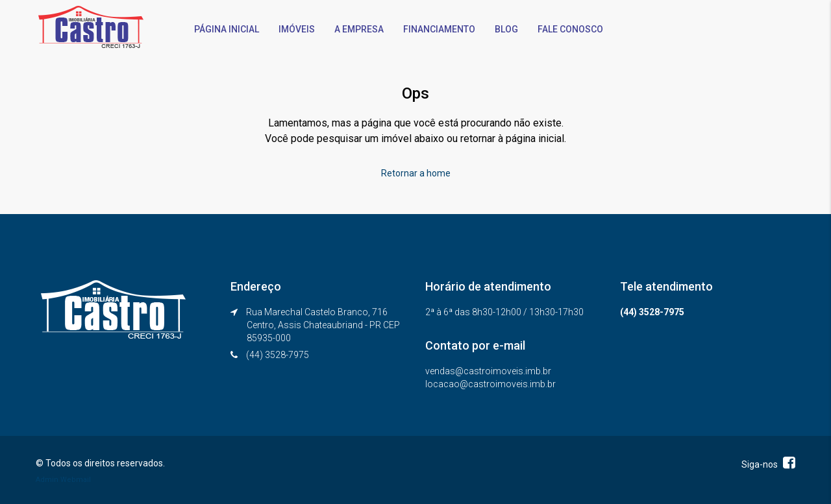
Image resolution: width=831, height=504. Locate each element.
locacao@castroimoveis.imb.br (490, 384)
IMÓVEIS (297, 29)
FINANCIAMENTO (439, 29)
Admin (47, 480)
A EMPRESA (359, 29)
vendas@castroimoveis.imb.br (488, 371)
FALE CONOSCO (570, 29)
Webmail (76, 480)
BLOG (506, 29)
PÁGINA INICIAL (227, 29)
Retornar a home (416, 173)
